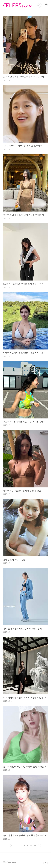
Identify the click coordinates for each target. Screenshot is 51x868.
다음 (39, 846)
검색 (40, 5)
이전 (12, 846)
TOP (46, 863)
